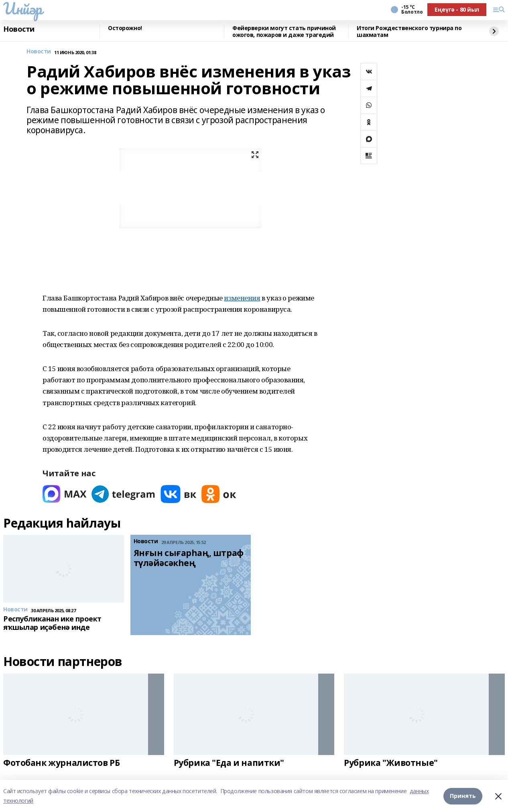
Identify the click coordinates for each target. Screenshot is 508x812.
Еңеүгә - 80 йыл (457, 9)
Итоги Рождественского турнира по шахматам (409, 31)
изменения (242, 298)
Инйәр (23, 8)
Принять (463, 796)
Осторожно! (125, 28)
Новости (19, 29)
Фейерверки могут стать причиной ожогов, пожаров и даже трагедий (284, 31)
